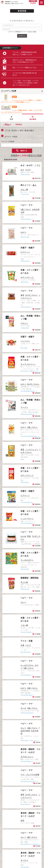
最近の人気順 (34, 155)
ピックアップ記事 (9, 91)
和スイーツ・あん (29, 185)
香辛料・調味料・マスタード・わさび (24, 819)
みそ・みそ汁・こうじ (31, 165)
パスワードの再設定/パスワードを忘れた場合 (22, 32)
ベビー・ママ (27, 205)
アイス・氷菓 (27, 641)
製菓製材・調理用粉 (30, 578)
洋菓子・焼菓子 (28, 248)
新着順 (14, 155)
